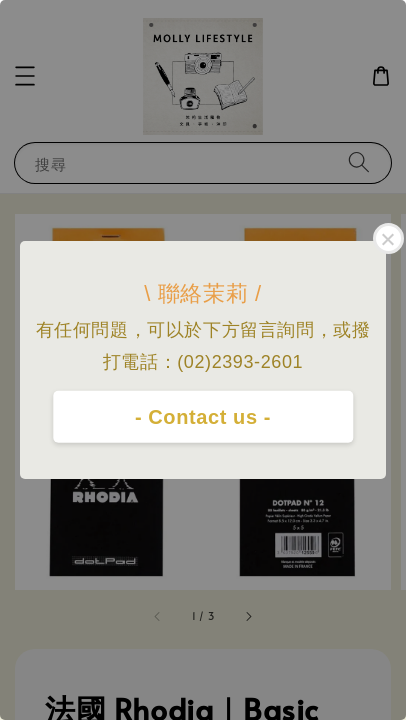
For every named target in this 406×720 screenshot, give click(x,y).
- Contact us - (203, 417)
